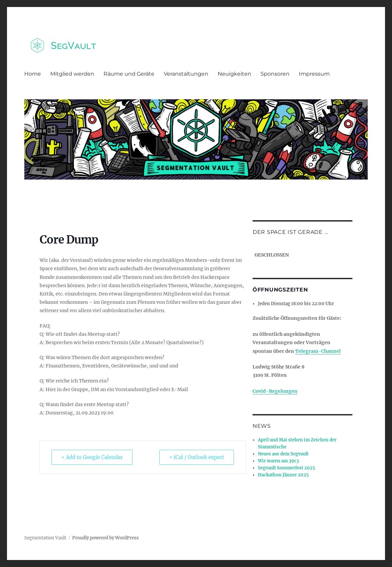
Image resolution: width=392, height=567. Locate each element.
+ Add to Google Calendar (92, 457)
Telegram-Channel (318, 351)
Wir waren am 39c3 (278, 461)
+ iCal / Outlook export (197, 457)
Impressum (314, 74)
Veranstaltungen (186, 74)
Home (33, 74)
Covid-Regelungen (275, 391)
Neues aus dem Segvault (283, 454)
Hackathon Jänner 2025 (283, 475)
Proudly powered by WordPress (105, 538)
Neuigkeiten (234, 74)
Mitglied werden (72, 74)
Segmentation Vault (45, 538)
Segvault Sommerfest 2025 (287, 468)
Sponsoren (275, 74)
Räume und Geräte (129, 74)
